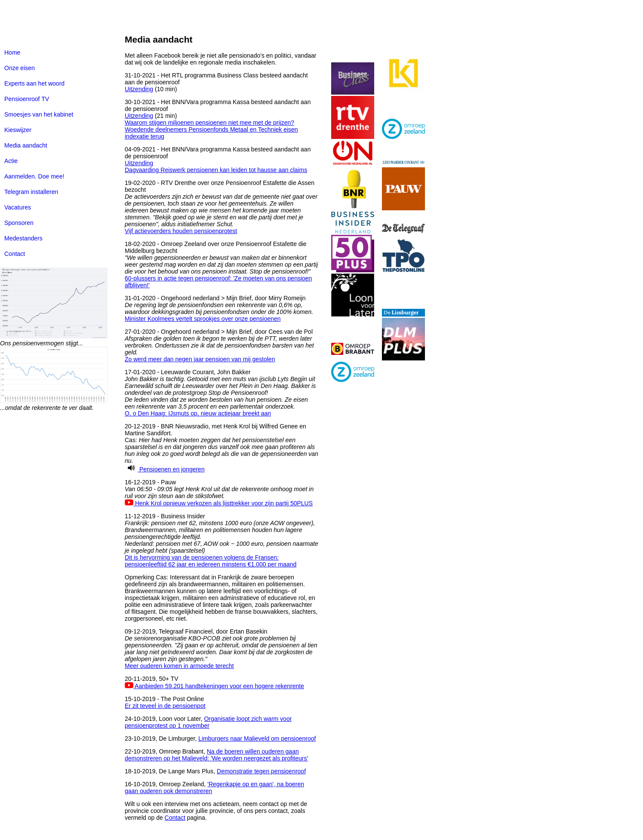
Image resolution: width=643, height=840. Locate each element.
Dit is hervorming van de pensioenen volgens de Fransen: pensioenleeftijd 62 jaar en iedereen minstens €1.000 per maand (211, 561)
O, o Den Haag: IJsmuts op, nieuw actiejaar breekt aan (198, 413)
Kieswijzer (18, 130)
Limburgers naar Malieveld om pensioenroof (257, 738)
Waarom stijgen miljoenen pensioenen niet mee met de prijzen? (209, 123)
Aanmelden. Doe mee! (34, 176)
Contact (15, 254)
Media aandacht (26, 145)
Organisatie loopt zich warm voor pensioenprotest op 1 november (208, 722)
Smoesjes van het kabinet (39, 114)
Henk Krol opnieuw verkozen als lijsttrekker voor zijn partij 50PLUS (219, 503)
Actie (11, 161)
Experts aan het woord (34, 83)
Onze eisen (20, 68)
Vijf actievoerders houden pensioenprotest (181, 231)
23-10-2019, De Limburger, (162, 738)
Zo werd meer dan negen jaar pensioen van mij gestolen (200, 359)
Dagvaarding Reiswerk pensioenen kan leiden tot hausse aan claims (216, 170)
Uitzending (139, 89)
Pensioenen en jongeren (165, 469)
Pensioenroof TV (27, 99)
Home (12, 52)
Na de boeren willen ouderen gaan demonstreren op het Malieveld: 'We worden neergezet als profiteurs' (216, 755)
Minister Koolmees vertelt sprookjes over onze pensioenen (203, 319)
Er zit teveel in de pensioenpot (165, 706)
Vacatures (18, 207)
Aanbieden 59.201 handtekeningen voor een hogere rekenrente (214, 686)
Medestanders (23, 238)
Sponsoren (19, 223)
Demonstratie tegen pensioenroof (261, 771)
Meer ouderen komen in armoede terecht (179, 666)
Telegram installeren (31, 192)
